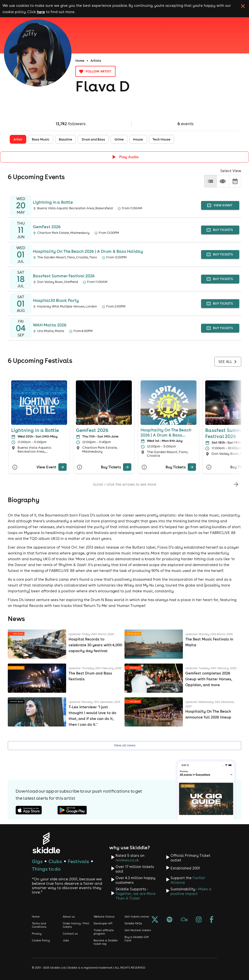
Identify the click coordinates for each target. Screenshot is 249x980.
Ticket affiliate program (104, 932)
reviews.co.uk (127, 860)
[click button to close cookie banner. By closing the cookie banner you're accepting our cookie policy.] (243, 6)
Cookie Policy (41, 940)
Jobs (66, 940)
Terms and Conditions (39, 925)
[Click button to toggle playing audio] (124, 157)
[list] (210, 181)
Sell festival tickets (138, 930)
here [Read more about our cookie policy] (41, 12)
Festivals (78, 861)
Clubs (55, 861)
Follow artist (95, 71)
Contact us (70, 934)
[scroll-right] (236, 484)
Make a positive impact (191, 891)
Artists (96, 61)
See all (228, 362)
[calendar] (235, 181)
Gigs (37, 861)
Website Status (104, 917)
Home (80, 61)
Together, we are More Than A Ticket (136, 896)
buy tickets (220, 230)
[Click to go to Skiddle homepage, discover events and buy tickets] (46, 843)
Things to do (46, 869)
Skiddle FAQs (133, 923)
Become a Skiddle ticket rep (106, 942)
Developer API (103, 923)
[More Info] (15, 467)
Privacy (37, 934)
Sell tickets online (137, 917)
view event (220, 206)
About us (69, 917)
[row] (223, 181)
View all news (124, 746)
